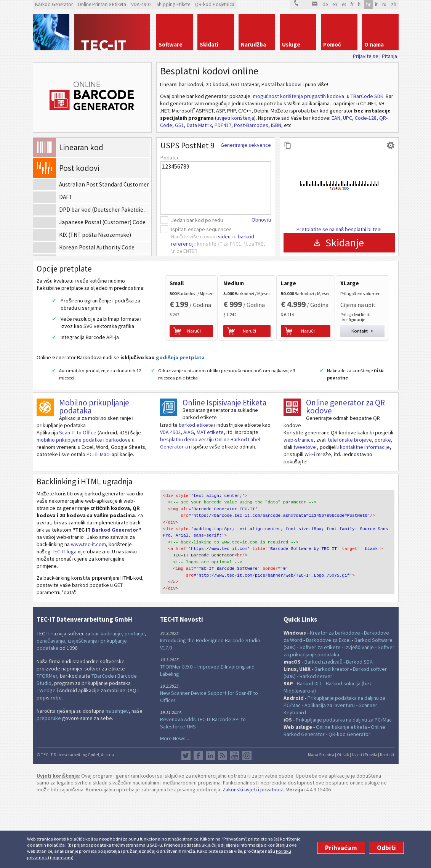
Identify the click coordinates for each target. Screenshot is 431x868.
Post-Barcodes (251, 125)
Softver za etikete (320, 716)
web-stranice (299, 508)
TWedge (46, 759)
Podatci (169, 158)
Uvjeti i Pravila (365, 824)
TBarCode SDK (367, 96)
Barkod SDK (359, 731)
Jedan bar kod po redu (197, 220)
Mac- (105, 523)
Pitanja (389, 56)
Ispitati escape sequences (201, 229)
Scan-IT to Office (78, 501)
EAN (336, 118)
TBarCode (103, 745)
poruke (383, 508)
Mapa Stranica (321, 824)
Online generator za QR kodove (345, 475)
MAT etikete (210, 501)
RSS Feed (223, 825)
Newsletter (247, 825)
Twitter (186, 825)
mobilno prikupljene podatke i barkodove (84, 508)
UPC (348, 118)
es (344, 4)
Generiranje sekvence (246, 145)
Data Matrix (199, 125)
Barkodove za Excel (328, 709)
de (325, 4)
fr (352, 4)
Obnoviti (261, 220)
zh (394, 4)
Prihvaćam (341, 848)
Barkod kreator (332, 738)
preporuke (49, 787)
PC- (90, 523)
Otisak (343, 824)
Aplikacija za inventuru (330, 774)
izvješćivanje (83, 710)
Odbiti (386, 848)
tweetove (305, 516)
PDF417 (223, 125)
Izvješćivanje (359, 716)
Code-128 (366, 118)
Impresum (62, 858)
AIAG (189, 501)
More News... (175, 807)
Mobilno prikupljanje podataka (94, 475)
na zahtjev (117, 780)
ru (384, 4)
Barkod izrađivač (324, 731)
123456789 (216, 188)
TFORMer (47, 745)
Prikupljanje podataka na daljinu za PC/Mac (344, 789)
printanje (135, 702)
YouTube (235, 825)
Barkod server (316, 745)
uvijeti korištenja (235, 118)
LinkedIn (210, 825)
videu (224, 236)
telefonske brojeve (350, 508)
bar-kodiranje (107, 702)
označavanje (51, 710)
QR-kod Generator (349, 803)
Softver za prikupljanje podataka (339, 720)
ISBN (276, 125)
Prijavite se (366, 56)
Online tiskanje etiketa (341, 796)
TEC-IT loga (64, 620)
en (335, 4)
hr (368, 4)
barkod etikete (196, 493)
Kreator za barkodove (335, 702)
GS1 (179, 125)
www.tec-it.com (88, 613)
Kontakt (387, 824)
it (376, 4)
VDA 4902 (170, 501)
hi (360, 4)
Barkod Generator (115, 598)
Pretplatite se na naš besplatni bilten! (339, 229)
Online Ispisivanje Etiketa (224, 471)
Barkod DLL (309, 752)
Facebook (198, 825)
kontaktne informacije (365, 516)
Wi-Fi (310, 523)
